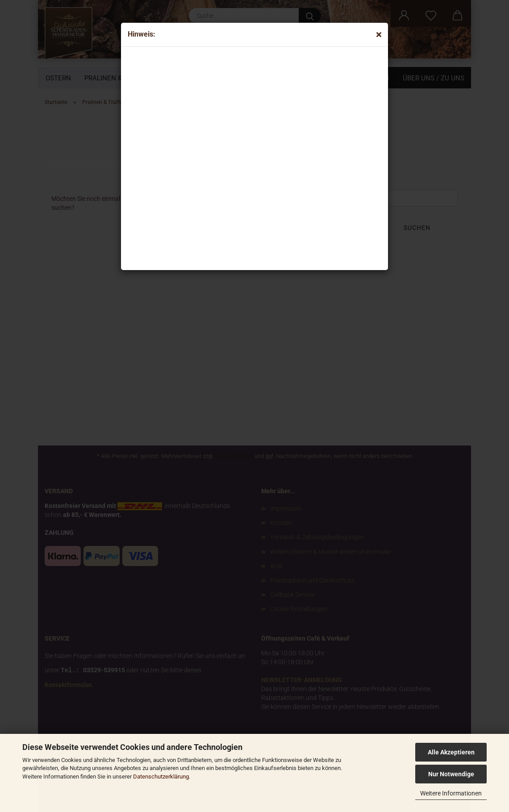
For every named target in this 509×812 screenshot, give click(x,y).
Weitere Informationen (451, 793)
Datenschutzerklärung (161, 777)
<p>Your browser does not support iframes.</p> (201, 156)
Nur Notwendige (451, 774)
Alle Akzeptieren (451, 752)
